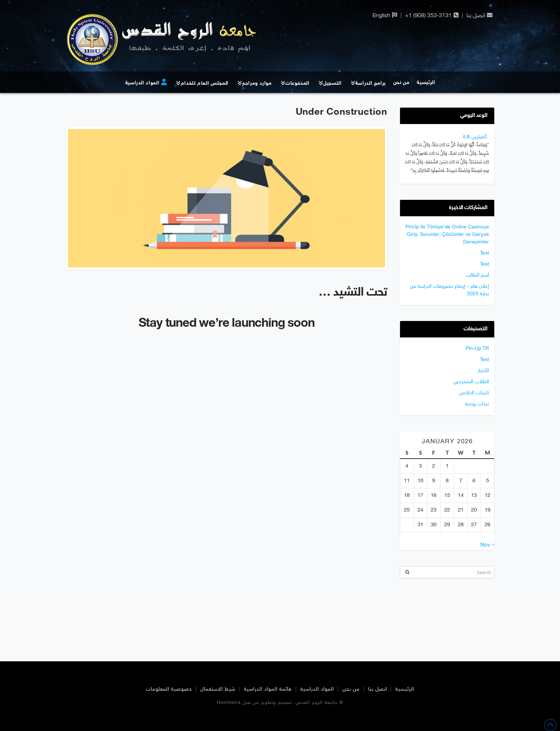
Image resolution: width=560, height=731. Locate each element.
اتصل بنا (476, 15)
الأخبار (483, 371)
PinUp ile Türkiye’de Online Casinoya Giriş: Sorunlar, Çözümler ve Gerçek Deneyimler (447, 235)
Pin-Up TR (477, 349)
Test (484, 253)
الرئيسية (405, 689)
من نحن (351, 689)
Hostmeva (229, 703)
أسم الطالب (477, 275)
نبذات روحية (477, 404)
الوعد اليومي (474, 116)
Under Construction (341, 113)
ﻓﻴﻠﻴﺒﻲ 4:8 (473, 137)
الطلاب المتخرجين (471, 382)
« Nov (487, 545)
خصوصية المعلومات (169, 689)
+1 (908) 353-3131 (428, 15)
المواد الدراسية (317, 689)
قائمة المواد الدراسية (268, 689)
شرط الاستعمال (218, 689)
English (381, 15)
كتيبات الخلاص (474, 393)
